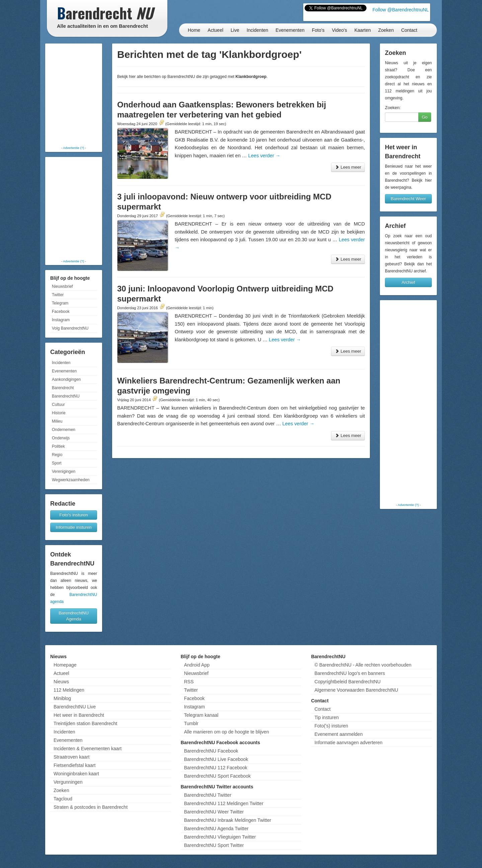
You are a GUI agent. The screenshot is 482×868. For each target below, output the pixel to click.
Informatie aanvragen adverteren (348, 743)
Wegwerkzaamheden (71, 480)
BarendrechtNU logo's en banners (349, 673)
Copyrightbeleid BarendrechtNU (347, 682)
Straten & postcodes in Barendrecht (91, 807)
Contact (409, 30)
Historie (59, 413)
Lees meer (348, 167)
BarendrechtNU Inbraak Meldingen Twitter (228, 820)
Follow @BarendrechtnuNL (401, 10)
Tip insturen (327, 717)
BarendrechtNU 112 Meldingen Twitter (224, 803)
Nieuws (61, 682)
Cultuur (58, 405)
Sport (57, 463)
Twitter (58, 295)
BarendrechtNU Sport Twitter (214, 845)
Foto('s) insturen (331, 726)
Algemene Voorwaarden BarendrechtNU (356, 690)
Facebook (61, 312)
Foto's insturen (74, 515)
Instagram (61, 320)
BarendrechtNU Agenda (74, 616)
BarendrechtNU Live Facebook (216, 759)
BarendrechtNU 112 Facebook (216, 768)
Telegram (60, 303)
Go (425, 117)
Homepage (65, 665)
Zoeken (386, 30)
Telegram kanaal (201, 715)
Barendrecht (63, 388)
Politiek (58, 446)
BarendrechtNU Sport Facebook (217, 776)
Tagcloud (63, 799)
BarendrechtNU (66, 396)
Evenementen (290, 30)
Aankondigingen (66, 379)
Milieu (57, 421)
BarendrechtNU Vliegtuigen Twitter (220, 837)
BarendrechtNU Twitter (208, 795)
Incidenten (258, 30)
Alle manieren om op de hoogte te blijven (227, 732)
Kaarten (363, 30)
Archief (408, 282)
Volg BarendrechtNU (70, 328)
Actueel (215, 30)
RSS (189, 682)
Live (235, 30)
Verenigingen (64, 471)
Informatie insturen (74, 527)
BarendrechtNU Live (75, 707)
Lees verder (264, 156)
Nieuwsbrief (62, 286)
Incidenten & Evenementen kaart (88, 749)
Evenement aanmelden (338, 734)
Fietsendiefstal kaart (74, 765)
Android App (197, 665)
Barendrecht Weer (408, 199)
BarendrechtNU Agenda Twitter (216, 829)
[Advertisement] (74, 95)
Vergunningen (68, 782)
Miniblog (62, 698)
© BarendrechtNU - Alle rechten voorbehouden (363, 665)
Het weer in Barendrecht (79, 715)
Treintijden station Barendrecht (85, 723)
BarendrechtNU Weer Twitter (214, 812)
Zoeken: (393, 108)
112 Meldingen (69, 690)
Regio (57, 455)
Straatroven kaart (71, 757)
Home (194, 30)
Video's (339, 30)
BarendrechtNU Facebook (211, 751)
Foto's (318, 30)
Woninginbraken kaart (76, 774)
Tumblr (191, 723)
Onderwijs (61, 438)
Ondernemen (64, 430)
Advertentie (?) (73, 148)
